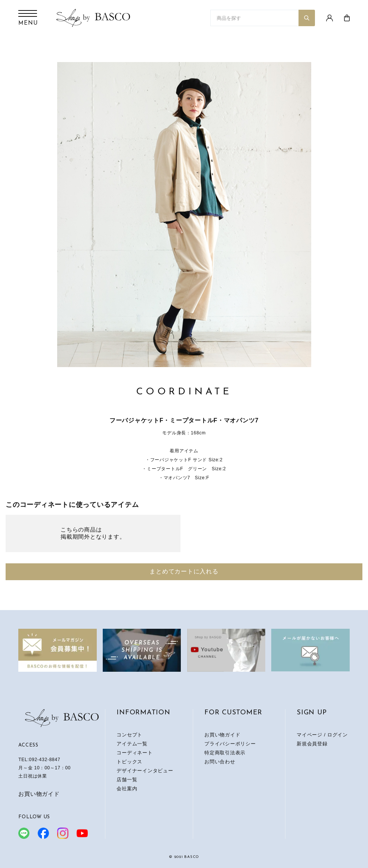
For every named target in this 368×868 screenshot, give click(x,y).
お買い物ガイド (39, 794)
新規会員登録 (312, 744)
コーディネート (134, 753)
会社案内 (127, 789)
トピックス (129, 762)
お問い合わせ (220, 762)
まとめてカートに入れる (184, 571)
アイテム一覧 (132, 744)
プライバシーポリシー (230, 744)
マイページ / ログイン (322, 735)
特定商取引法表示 (225, 753)
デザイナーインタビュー (145, 771)
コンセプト (129, 735)
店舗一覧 (127, 780)
